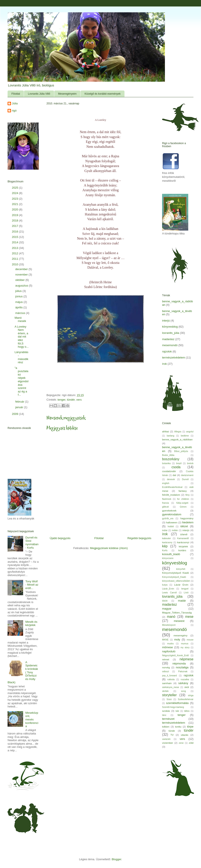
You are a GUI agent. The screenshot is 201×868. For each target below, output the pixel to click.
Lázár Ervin (181, 585)
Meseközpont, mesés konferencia (32, 719)
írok (164, 364)
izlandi (184, 534)
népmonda (179, 663)
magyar (167, 609)
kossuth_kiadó (171, 554)
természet (168, 719)
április (19, 307)
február (20, 402)
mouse (190, 640)
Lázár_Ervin (168, 589)
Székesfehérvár (186, 699)
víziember (168, 743)
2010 (15, 264)
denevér (171, 479)
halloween (172, 522)
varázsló (166, 739)
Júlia (15, 103)
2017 (15, 226)
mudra (170, 644)
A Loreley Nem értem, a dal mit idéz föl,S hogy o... (22, 337)
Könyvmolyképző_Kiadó (174, 577)
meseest (179, 621)
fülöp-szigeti (182, 503)
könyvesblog (170, 327)
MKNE (165, 640)
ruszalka (185, 679)
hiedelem (188, 522)
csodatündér (169, 471)
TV (172, 735)
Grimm (183, 507)
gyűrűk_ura (168, 518)
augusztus (22, 286)
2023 (15, 199)
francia (165, 503)
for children (183, 499)
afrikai (165, 431)
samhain (167, 683)
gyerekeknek (169, 510)
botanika (166, 463)
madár (182, 601)
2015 (15, 237)
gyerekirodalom (172, 514)
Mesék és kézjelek (31, 624)
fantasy (183, 491)
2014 (15, 242)
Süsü (169, 699)
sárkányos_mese (171, 687)
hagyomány (187, 518)
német (166, 659)
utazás (185, 735)
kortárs (182, 550)
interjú (166, 321)
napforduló (169, 651)
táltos (187, 711)
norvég (166, 667)
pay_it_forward (169, 676)
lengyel (185, 589)
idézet (184, 526)
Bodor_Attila (168, 455)
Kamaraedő (183, 538)
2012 (15, 253)
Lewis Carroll (169, 593)
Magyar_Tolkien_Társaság (177, 612)
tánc (164, 715)
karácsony (167, 542)
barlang (171, 436)
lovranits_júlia (171, 333)
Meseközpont (169, 625)
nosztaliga (182, 667)
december (22, 269)
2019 (15, 215)
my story (185, 647)
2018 (15, 221)
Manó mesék (20, 319)
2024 (15, 193)
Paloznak (183, 671)
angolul (190, 432)
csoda (176, 467)
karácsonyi (183, 542)
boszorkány (171, 459)
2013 (15, 248)
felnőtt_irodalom (171, 495)
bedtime (185, 436)
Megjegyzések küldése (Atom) (109, 548)
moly (177, 639)
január (20, 407)
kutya (165, 585)
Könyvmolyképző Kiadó (175, 573)
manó (171, 617)
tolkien (166, 727)
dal (174, 475)
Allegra (178, 432)
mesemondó (170, 345)
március (21, 313)
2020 (15, 209)
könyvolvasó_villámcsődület (176, 581)
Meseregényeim (67, 94)
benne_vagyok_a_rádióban (177, 439)
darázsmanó (187, 475)
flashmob (167, 499)
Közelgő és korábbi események (103, 94)
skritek (165, 691)
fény (188, 495)
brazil (179, 463)
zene (181, 743)
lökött (165, 601)
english (166, 483)
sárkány (183, 683)
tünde (172, 731)
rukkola (171, 679)
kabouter (166, 538)
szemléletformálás (177, 703)
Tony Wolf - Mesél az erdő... (32, 585)
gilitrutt (165, 507)
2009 (15, 414)
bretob (190, 463)
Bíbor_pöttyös (181, 451)
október (20, 280)
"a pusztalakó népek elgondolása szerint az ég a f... (21, 381)
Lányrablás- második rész (21, 357)
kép (165, 546)
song (183, 691)
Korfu (165, 550)
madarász (168, 339)
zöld (191, 743)
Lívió (186, 593)
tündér (71, 400)
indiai (165, 530)
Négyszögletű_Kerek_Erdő (175, 655)
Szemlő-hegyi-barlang (173, 707)
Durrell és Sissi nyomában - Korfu (32, 543)
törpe (190, 727)
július (19, 291)
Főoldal (16, 94)
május (19, 302)
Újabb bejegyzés (60, 538)
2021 (15, 204)
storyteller (169, 695)
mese (189, 617)
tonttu (178, 727)
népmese (187, 659)
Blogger (116, 859)
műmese (167, 647)
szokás (166, 711)
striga (191, 695)
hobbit (171, 526)
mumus (185, 644)
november (22, 275)
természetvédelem (174, 358)
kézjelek (183, 546)
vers (79, 400)
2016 (15, 232)
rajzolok (167, 351)
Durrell (185, 479)
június (19, 296)
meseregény (180, 635)
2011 (15, 259)
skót (187, 687)
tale (177, 711)
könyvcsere (168, 558)
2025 (15, 188)
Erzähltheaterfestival (172, 487)
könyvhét (181, 569)
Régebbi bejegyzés (139, 538)
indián (175, 530)
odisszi (166, 671)
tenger (61, 400)
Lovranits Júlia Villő (39, 94)
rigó (14, 111)
